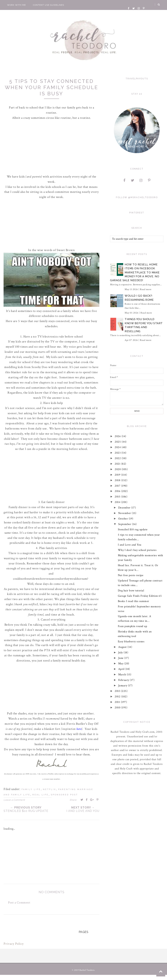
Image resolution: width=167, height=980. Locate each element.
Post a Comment (19, 903)
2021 (118, 464)
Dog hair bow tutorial (131, 591)
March (122, 675)
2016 (118, 491)
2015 (118, 497)
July (121, 653)
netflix (49, 789)
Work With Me (16, 5)
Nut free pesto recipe (131, 575)
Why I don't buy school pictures (137, 550)
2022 (118, 458)
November (125, 513)
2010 (118, 708)
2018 (118, 480)
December (125, 508)
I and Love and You (130, 545)
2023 (118, 453)
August (123, 647)
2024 (118, 447)
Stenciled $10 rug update (133, 530)
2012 (118, 697)
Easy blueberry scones (131, 642)
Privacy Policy (14, 944)
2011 (118, 702)
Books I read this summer (134, 601)
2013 (118, 691)
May (121, 664)
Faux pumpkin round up (133, 626)
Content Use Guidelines (49, 5)
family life (31, 789)
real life (41, 795)
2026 (118, 436)
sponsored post (64, 795)
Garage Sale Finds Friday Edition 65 (140, 596)
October (123, 519)
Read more (146, 289)
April (122, 669)
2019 (118, 475)
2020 (118, 469)
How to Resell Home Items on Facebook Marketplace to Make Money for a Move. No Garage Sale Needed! (135, 273)
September (125, 524)
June (121, 658)
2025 (118, 442)
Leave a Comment (14, 800)
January (123, 686)
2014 (118, 502)
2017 (118, 486)
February (124, 680)
